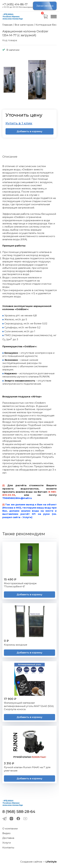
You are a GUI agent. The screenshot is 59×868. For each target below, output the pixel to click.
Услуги (7, 843)
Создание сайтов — (38, 862)
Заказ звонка (45, 6)
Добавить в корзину (29, 131)
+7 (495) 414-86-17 (15, 5)
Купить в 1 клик (19, 123)
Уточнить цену (24, 115)
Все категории (24, 25)
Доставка (8, 838)
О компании (10, 829)
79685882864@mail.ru (17, 498)
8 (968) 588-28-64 (19, 812)
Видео (6, 833)
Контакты (8, 848)
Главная (7, 25)
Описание (10, 157)
